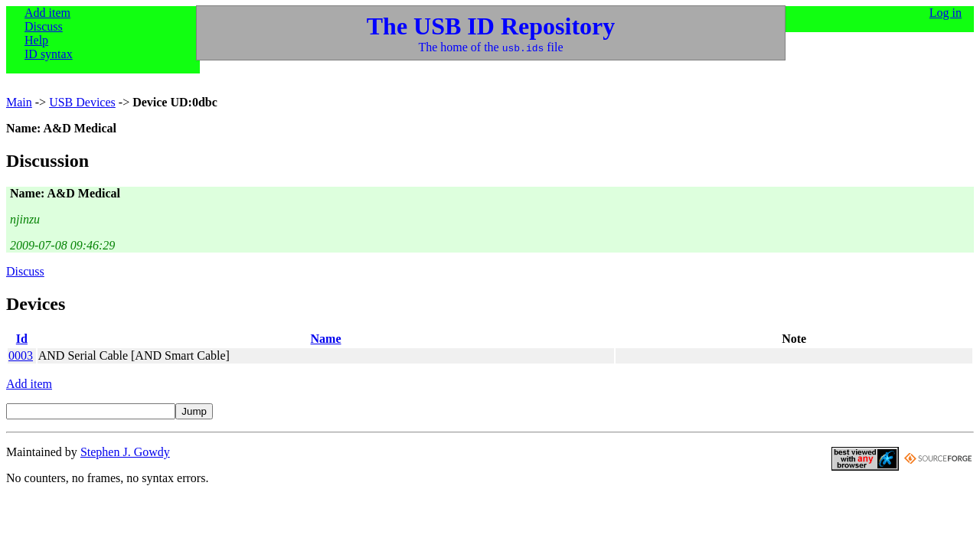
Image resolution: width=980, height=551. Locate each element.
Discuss (44, 26)
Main (19, 102)
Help (36, 40)
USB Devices (82, 102)
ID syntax (49, 54)
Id (22, 339)
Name (326, 339)
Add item (47, 13)
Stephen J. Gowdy (125, 452)
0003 (21, 355)
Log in (946, 13)
